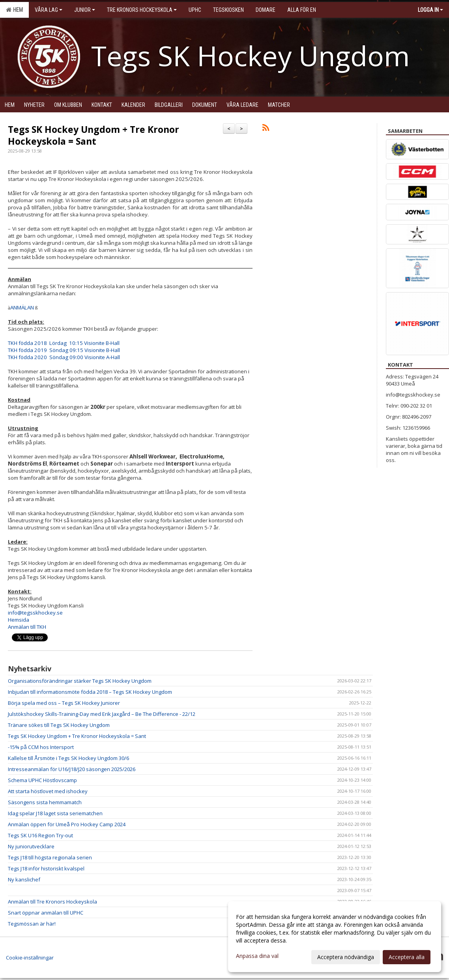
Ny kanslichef (24, 879)
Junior (85, 10)
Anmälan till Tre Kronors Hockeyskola (52, 902)
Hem (14, 10)
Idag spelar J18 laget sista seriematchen (55, 813)
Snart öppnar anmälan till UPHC (46, 913)
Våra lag (49, 10)
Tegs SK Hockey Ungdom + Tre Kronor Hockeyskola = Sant (94, 135)
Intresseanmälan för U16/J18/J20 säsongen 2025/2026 (72, 769)
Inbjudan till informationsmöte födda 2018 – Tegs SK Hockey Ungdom (90, 692)
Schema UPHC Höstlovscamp (42, 780)
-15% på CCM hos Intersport (41, 747)
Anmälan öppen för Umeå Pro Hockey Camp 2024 (67, 824)
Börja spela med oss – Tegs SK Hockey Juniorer (64, 703)
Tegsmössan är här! (32, 924)
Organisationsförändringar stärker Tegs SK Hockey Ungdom (80, 681)
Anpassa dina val (257, 956)
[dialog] (335, 937)
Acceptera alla (407, 957)
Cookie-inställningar (30, 958)
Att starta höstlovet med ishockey (48, 791)
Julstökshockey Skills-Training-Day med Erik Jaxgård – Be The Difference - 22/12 (102, 714)
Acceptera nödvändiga (346, 957)
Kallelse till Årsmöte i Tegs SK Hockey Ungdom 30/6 (68, 758)
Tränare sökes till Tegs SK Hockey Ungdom (59, 725)
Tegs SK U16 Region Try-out (40, 835)
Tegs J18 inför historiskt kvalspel (46, 868)
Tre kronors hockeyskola (142, 10)
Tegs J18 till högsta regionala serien (50, 857)
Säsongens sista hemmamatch (45, 802)
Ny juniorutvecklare (31, 846)
